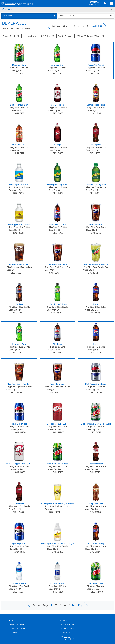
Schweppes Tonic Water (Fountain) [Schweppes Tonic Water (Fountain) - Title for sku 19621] (57, 504)
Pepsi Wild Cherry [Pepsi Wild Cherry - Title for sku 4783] (57, 225)
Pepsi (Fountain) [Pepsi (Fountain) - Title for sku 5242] (57, 384)
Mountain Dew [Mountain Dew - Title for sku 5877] (19, 344)
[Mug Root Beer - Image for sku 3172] (19, 132)
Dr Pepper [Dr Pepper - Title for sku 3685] (57, 145)
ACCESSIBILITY (67, 625)
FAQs (11, 621)
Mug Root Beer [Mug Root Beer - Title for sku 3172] (19, 145)
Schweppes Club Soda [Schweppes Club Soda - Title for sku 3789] (19, 185)
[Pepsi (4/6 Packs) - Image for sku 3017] (96, 52)
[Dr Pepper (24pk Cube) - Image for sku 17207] (58, 411)
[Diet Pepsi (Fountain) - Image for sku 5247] (58, 252)
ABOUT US (65, 633)
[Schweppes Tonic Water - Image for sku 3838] (19, 212)
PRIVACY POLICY (68, 629)
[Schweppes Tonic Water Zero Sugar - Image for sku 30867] (58, 531)
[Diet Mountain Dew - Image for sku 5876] (58, 292)
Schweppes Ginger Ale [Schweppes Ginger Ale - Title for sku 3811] (96, 185)
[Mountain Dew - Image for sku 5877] (19, 332)
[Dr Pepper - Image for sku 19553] (19, 491)
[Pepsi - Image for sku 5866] (96, 292)
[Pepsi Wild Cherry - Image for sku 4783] (58, 212)
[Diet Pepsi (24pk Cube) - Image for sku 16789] (96, 371)
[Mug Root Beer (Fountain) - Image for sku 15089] (19, 371)
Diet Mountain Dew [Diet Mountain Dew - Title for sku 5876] (57, 304)
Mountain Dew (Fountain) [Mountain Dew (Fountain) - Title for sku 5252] (96, 264)
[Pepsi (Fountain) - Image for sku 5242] (58, 371)
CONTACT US (67, 621)
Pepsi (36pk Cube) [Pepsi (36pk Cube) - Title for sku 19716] (19, 544)
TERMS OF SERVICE (18, 629)
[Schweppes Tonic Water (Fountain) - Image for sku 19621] (58, 491)
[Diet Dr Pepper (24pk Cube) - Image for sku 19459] (19, 451)
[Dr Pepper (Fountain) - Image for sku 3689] (19, 252)
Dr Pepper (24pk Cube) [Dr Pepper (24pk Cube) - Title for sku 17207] (57, 424)
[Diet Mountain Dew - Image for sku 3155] (19, 92)
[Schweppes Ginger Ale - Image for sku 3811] (96, 172)
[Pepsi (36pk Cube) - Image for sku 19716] (19, 531)
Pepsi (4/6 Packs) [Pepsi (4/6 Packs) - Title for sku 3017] (96, 65)
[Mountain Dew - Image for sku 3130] (57, 52)
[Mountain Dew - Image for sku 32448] (96, 571)
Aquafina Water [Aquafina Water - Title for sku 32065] (57, 583)
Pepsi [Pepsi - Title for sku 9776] (96, 344)
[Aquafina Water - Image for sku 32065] (58, 571)
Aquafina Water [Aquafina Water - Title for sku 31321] (19, 583)
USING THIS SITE (16, 625)
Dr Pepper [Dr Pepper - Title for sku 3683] (96, 145)
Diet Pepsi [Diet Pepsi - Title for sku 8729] (57, 344)
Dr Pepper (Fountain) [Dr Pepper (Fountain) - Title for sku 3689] (19, 264)
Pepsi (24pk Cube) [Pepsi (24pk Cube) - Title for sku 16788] (19, 424)
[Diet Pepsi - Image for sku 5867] (19, 292)
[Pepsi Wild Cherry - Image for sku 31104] (96, 531)
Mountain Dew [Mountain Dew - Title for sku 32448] (96, 583)
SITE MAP (13, 633)
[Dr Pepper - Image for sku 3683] (96, 132)
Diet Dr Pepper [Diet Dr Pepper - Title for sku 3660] (57, 105)
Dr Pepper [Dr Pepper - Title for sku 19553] (19, 504)
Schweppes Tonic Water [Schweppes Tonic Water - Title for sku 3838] (19, 225)
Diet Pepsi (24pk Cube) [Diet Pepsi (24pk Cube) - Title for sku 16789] (96, 384)
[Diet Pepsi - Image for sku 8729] (58, 332)
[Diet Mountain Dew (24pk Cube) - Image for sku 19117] (96, 411)
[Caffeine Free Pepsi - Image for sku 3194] (96, 92)
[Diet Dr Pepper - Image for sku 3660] (58, 92)
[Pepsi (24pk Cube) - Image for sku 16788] (19, 411)
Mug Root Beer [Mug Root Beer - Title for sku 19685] (96, 504)
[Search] (57, 9)
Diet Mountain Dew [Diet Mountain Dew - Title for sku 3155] (19, 105)
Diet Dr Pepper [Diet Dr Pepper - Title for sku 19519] (96, 464)
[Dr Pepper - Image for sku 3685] (58, 132)
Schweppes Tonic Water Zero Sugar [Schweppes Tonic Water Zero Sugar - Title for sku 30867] (57, 544)
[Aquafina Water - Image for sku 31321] (19, 571)
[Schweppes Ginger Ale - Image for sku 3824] (58, 172)
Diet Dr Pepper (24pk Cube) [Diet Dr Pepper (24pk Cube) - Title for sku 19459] (19, 464)
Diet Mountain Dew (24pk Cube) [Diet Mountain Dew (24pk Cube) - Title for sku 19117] (96, 424)
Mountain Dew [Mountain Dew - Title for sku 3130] (57, 65)
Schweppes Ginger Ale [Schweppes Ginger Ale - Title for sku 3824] (57, 185)
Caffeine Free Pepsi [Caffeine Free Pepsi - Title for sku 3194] (96, 105)
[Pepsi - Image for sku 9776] (96, 332)
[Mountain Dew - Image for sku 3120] (19, 52)
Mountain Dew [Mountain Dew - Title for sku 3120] (19, 65)
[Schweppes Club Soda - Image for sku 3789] (19, 172)
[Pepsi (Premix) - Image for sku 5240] (96, 212)
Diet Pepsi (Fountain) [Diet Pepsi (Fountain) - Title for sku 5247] (57, 264)
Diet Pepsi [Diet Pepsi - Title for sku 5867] (19, 304)
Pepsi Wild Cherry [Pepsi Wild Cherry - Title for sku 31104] (96, 544)
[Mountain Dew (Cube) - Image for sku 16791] (58, 451)
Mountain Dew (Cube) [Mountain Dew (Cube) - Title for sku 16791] (57, 464)
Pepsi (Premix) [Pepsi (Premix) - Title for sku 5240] (96, 225)
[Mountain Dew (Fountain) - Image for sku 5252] (96, 252)
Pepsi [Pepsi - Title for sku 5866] (96, 304)
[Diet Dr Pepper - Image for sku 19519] (96, 451)
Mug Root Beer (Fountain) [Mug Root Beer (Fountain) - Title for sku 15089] (19, 384)
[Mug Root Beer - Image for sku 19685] (96, 491)
